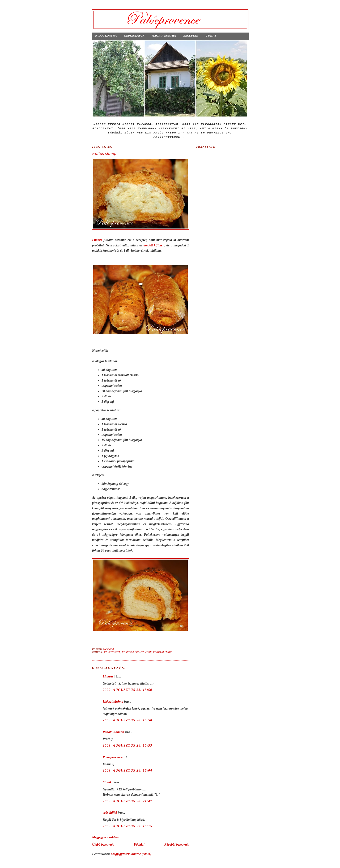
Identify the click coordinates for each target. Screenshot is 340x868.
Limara (97, 240)
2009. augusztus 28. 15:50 (127, 690)
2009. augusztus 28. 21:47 (127, 801)
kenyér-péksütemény (137, 652)
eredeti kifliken (154, 245)
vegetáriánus (163, 652)
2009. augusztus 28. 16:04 (127, 770)
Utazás (211, 36)
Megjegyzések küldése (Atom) (131, 854)
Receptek (191, 36)
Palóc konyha (106, 36)
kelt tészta (112, 652)
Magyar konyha (164, 36)
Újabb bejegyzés (103, 844)
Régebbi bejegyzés (177, 844)
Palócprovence (113, 757)
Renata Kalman (113, 732)
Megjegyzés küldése (105, 837)
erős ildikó (110, 813)
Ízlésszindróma (113, 702)
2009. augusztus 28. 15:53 (127, 745)
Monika (108, 782)
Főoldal (139, 844)
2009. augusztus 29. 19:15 (127, 826)
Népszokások (134, 36)
